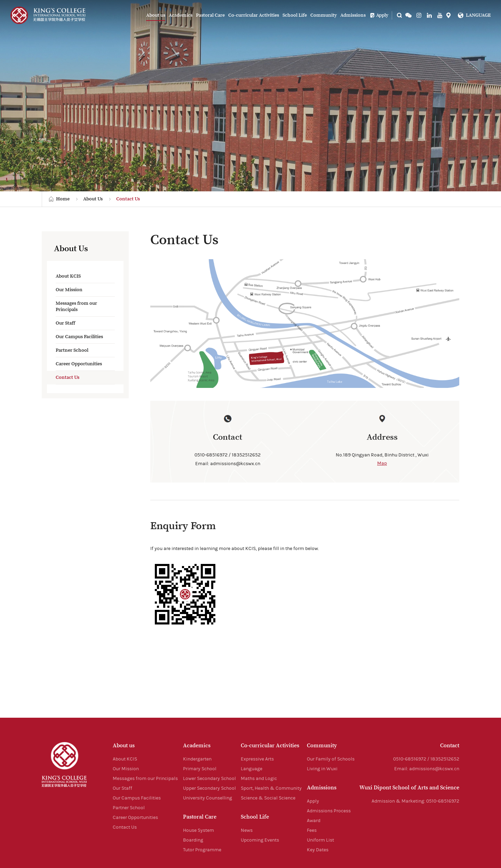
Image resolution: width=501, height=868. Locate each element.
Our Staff (65, 323)
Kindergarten (197, 759)
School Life (295, 15)
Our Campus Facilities (79, 337)
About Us (93, 199)
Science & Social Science (268, 798)
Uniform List (320, 840)
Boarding (193, 840)
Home (63, 199)
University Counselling (208, 798)
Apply (379, 15)
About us (156, 15)
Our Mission (69, 290)
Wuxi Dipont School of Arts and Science (409, 788)
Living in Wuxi (322, 769)
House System (198, 830)
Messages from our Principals (76, 306)
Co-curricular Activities (254, 15)
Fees (312, 830)
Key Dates (318, 850)
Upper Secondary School (209, 788)
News (247, 830)
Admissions (353, 15)
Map (382, 463)
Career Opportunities (79, 364)
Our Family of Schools (331, 759)
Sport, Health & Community (271, 788)
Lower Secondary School (209, 779)
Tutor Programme (202, 850)
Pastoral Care (210, 15)
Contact (450, 746)
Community (324, 15)
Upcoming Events (260, 840)
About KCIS (68, 276)
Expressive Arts (257, 759)
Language (252, 769)
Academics (181, 15)
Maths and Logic (259, 779)
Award (314, 821)
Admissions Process (329, 811)
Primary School (200, 769)
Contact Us (128, 199)
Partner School (72, 350)
